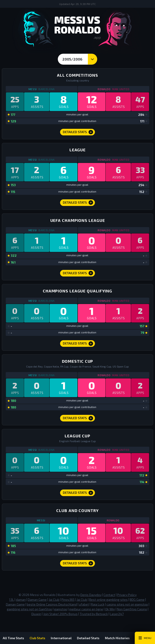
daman (21, 600)
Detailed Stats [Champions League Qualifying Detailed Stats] (78, 344)
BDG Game (137, 600)
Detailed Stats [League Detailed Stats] (78, 203)
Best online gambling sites (108, 600)
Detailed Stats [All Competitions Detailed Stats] (78, 132)
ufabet (84, 605)
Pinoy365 (68, 600)
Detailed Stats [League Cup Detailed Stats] (78, 493)
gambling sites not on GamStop (29, 610)
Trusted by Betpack (94, 614)
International (61, 638)
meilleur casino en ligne (86, 610)
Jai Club (54, 600)
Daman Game (37, 600)
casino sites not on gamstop (127, 605)
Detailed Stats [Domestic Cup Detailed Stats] (78, 418)
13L (11, 600)
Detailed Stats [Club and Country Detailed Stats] (78, 564)
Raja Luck (98, 605)
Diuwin (36, 614)
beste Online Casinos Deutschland (52, 605)
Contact (109, 595)
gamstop (61, 610)
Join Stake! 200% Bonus (60, 614)
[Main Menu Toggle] (145, 638)
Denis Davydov (91, 595)
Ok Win (110, 610)
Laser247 (117, 614)
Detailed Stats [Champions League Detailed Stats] (78, 273)
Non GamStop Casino (132, 610)
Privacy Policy (127, 595)
